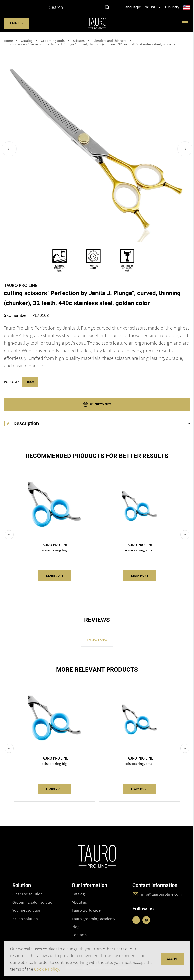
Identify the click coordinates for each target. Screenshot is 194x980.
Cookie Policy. (47, 969)
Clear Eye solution (28, 894)
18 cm (30, 382)
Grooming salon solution (34, 902)
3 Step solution (25, 919)
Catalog (16, 23)
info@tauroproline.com (162, 894)
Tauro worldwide (86, 910)
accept (172, 959)
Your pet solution (27, 910)
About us (79, 902)
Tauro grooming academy (94, 919)
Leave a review (97, 640)
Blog (76, 927)
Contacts (79, 935)
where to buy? (97, 404)
